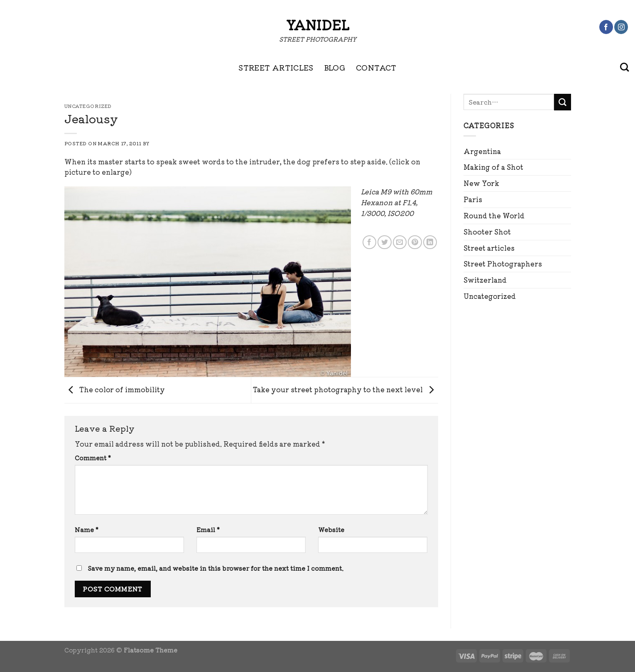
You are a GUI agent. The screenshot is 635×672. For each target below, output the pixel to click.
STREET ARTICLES (276, 67)
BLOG (335, 67)
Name (87, 529)
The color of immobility (115, 389)
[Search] (624, 67)
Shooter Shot (487, 232)
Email (208, 529)
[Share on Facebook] (369, 242)
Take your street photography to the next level (346, 389)
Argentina (482, 151)
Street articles (489, 248)
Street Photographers (503, 264)
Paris (473, 199)
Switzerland (485, 280)
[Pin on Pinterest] (415, 242)
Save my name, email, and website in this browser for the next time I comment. (216, 568)
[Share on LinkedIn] (430, 242)
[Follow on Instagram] (621, 27)
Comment (93, 458)
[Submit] (562, 102)
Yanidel (318, 24)
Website (331, 529)
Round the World (494, 215)
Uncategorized (490, 296)
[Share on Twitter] (384, 242)
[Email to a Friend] (400, 242)
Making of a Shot (493, 167)
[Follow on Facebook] (606, 27)
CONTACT (376, 67)
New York (481, 183)
